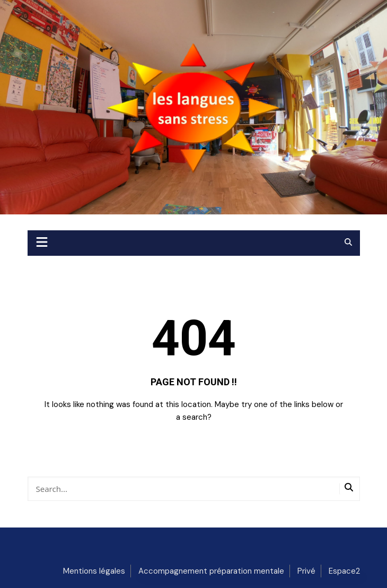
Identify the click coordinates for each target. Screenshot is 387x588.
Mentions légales (94, 571)
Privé (306, 571)
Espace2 (344, 571)
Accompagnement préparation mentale (211, 571)
